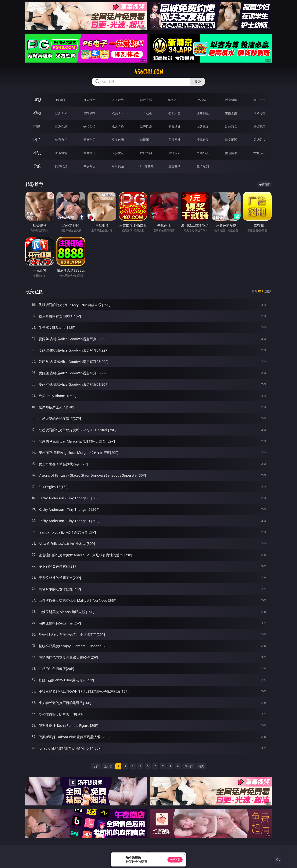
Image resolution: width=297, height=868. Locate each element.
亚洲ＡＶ (61, 113)
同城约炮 (61, 166)
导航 (37, 166)
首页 (96, 766)
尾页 (201, 766)
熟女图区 (231, 140)
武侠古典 (146, 153)
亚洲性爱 (61, 126)
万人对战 (118, 100)
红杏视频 (174, 166)
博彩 (37, 100)
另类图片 (259, 140)
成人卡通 (118, 126)
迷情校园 (174, 153)
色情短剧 (203, 166)
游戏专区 (146, 100)
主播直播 (231, 113)
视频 (37, 113)
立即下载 (175, 860)
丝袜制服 (203, 113)
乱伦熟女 (231, 126)
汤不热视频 (146, 166)
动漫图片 (146, 140)
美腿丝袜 (174, 140)
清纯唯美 (203, 140)
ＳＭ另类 (259, 113)
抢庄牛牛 (259, 100)
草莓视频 (118, 166)
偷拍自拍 (89, 126)
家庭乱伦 (89, 153)
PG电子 (61, 100)
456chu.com (149, 72)
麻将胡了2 (174, 100)
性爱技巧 (259, 153)
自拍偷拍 (89, 113)
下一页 (189, 766)
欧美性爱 (146, 126)
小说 (37, 153)
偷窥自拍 (61, 140)
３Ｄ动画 (146, 113)
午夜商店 (89, 166)
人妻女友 (118, 153)
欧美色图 (118, 140)
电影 (37, 126)
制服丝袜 (174, 126)
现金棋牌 (231, 100)
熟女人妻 (174, 113)
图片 (37, 140)
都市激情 (61, 153)
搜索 (198, 82)
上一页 (108, 766)
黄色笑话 (231, 153)
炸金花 (203, 100)
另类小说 (203, 153)
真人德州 (89, 100)
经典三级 (203, 126)
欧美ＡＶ (118, 113)
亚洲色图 (89, 140)
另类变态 (259, 126)
